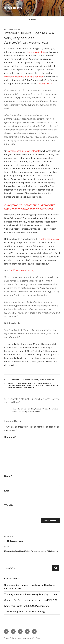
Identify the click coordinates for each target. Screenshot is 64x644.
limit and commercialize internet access (37, 385)
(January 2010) (44, 84)
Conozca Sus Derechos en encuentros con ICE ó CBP (31, 600)
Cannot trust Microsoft (20, 383)
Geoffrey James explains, (21, 270)
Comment (10, 437)
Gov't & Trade (32, 380)
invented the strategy (48, 239)
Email (8, 491)
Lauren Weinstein (36, 52)
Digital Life (18, 380)
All (9, 380)
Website (9, 505)
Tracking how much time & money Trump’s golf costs (31, 594)
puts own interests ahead (21, 388)
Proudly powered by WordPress (28, 638)
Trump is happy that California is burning (24, 612)
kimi (19, 29)
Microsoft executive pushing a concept (24, 77)
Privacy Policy (9, 638)
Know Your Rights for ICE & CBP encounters (26, 606)
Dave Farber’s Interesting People (24, 151)
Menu (32, 20)
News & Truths (47, 380)
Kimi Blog (13, 8)
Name (8, 476)
